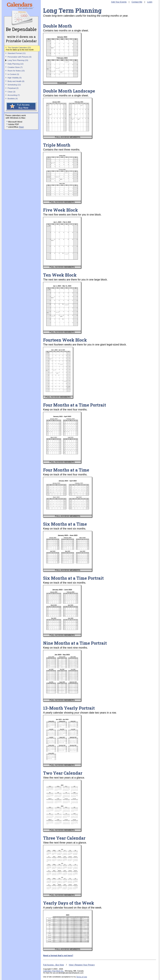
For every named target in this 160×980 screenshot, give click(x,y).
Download (62, 83)
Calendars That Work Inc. (53, 971)
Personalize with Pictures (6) (20, 57)
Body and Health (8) (16, 81)
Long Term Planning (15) (18, 60)
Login (150, 2)
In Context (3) (13, 74)
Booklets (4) (13, 99)
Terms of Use (82, 977)
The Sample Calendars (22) (19, 48)
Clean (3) (12, 92)
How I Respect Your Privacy (82, 965)
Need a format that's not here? (58, 955)
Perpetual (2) (13, 88)
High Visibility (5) (15, 78)
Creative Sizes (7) (15, 67)
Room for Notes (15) (16, 71)
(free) (21, 127)
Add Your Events (119, 2)
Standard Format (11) (17, 53)
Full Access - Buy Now (53, 965)
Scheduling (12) (14, 85)
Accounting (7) (14, 95)
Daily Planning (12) (16, 64)
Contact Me (137, 2)
